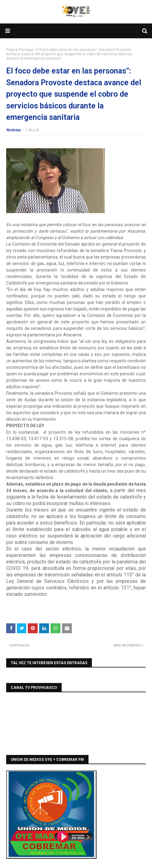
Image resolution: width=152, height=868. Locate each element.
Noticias (14, 130)
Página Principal (20, 50)
